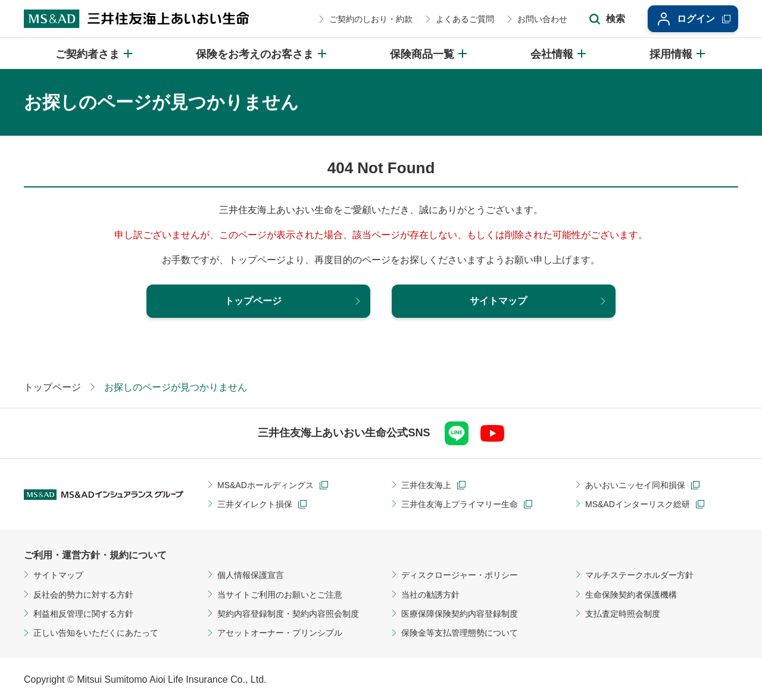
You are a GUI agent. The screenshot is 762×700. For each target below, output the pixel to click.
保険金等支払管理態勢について (460, 633)
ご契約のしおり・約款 (371, 19)
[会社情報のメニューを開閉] (559, 53)
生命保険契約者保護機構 (631, 595)
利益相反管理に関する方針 (83, 614)
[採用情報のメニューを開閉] (678, 53)
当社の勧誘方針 (430, 595)
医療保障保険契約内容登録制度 (460, 614)
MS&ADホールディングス (266, 485)
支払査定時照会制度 (623, 614)
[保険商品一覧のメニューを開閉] (429, 53)
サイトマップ (58, 575)
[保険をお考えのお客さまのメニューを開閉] (262, 53)
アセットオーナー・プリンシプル (280, 633)
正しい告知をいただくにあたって (96, 633)
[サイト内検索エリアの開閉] (607, 19)
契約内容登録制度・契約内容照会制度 (288, 614)
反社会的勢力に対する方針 (83, 595)
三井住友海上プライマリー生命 (460, 504)
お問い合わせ (542, 19)
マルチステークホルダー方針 (639, 575)
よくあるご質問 (465, 19)
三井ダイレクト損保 (255, 504)
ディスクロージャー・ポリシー (460, 575)
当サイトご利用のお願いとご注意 (280, 595)
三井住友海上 (426, 485)
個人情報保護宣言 (251, 575)
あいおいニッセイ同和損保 (635, 485)
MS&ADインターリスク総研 (638, 504)
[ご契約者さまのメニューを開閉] (95, 53)
